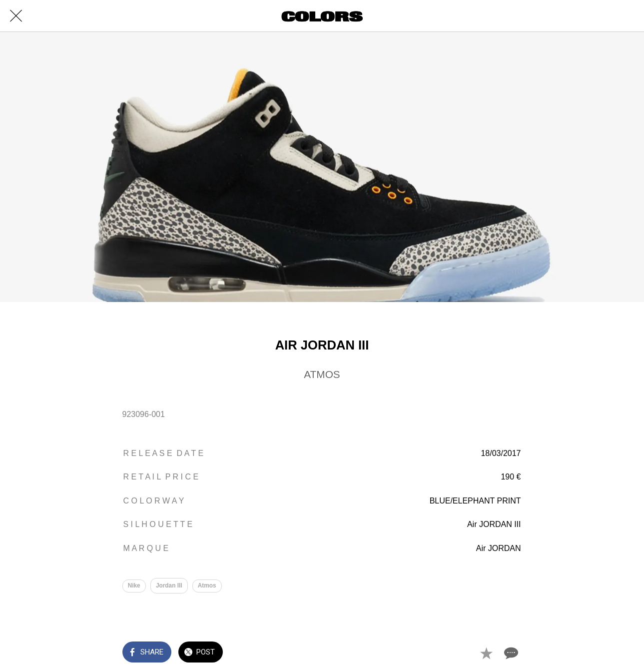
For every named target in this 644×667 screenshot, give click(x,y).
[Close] (16, 16)
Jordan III (169, 585)
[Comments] (510, 653)
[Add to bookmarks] (486, 653)
